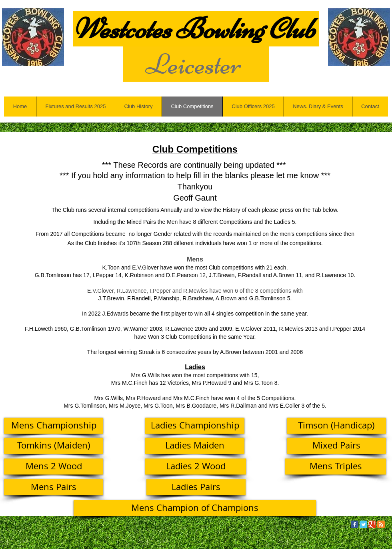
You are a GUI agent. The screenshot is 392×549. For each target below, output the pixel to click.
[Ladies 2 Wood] (196, 467)
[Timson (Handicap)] (336, 426)
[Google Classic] (372, 524)
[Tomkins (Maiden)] (54, 446)
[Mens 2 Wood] (54, 467)
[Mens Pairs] (54, 487)
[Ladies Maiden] (195, 446)
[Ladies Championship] (195, 426)
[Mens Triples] (336, 467)
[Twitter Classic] (363, 524)
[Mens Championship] (54, 426)
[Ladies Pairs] (196, 487)
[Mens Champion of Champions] (195, 508)
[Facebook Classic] (355, 524)
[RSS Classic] (381, 524)
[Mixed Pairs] (336, 446)
